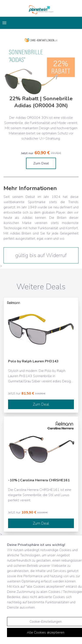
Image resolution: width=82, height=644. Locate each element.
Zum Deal (41, 163)
